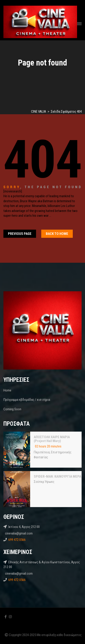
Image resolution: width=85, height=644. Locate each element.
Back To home (57, 234)
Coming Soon (12, 409)
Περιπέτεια (42, 452)
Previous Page (20, 234)
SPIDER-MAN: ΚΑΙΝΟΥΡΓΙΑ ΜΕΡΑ (57, 476)
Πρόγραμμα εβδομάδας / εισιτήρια (27, 400)
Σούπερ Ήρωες (44, 482)
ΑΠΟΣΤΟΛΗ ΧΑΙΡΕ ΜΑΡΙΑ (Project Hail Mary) (52, 439)
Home (7, 390)
